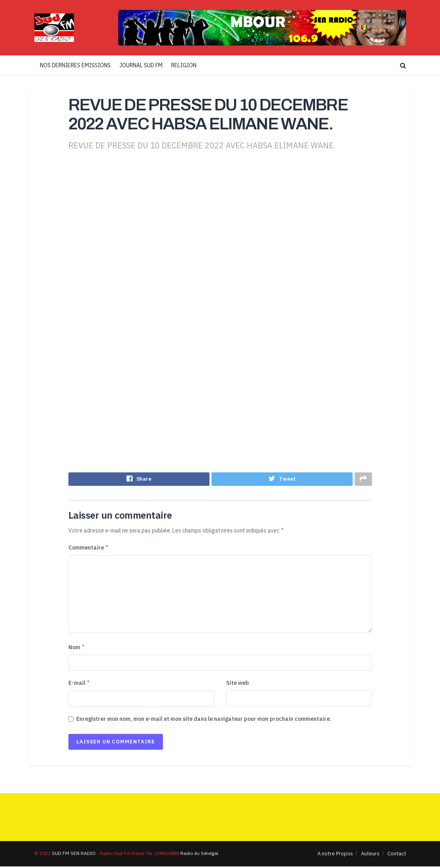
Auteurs (370, 855)
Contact (397, 855)
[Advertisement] (220, 226)
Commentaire (89, 549)
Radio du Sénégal (199, 855)
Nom (77, 649)
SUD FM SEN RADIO (74, 855)
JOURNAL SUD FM (141, 65)
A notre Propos (335, 855)
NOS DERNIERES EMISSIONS (75, 65)
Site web (238, 685)
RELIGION (184, 65)
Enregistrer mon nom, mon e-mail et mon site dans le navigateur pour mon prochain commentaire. (204, 720)
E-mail (79, 685)
